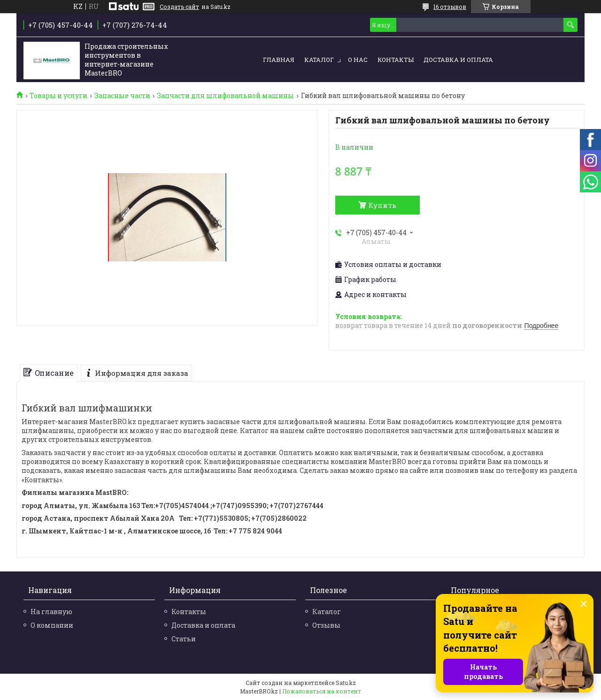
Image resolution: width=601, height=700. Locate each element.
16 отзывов (450, 7)
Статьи (184, 639)
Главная (279, 60)
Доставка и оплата (458, 60)
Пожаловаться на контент (322, 691)
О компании (52, 625)
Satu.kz (346, 683)
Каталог (319, 60)
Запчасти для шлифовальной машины (225, 96)
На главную (51, 612)
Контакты (396, 60)
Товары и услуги (58, 96)
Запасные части (122, 96)
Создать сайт (179, 7)
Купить (382, 205)
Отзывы (326, 625)
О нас (358, 60)
